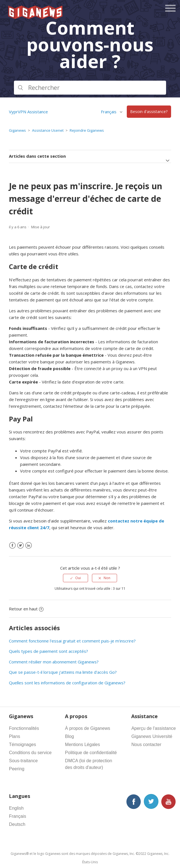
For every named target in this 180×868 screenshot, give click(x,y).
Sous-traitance (23, 761)
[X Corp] (20, 546)
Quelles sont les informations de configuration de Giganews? (67, 683)
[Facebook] (12, 546)
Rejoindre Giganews (87, 130)
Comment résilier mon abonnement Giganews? (54, 662)
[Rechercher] (90, 88)
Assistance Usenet (48, 130)
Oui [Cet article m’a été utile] (78, 578)
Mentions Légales (82, 744)
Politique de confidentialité (91, 753)
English (16, 808)
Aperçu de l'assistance (154, 728)
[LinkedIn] (29, 546)
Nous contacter (146, 744)
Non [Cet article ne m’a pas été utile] (107, 578)
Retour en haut (26, 609)
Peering (17, 769)
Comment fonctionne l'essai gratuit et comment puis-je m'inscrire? (72, 641)
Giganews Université (152, 736)
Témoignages (22, 744)
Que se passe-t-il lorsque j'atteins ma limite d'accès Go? (63, 672)
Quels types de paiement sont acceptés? (48, 651)
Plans (14, 736)
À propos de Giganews (87, 728)
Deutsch (17, 824)
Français (109, 112)
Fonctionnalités (24, 728)
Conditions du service (30, 753)
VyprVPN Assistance (28, 112)
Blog (69, 736)
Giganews (17, 130)
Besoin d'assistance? (149, 112)
